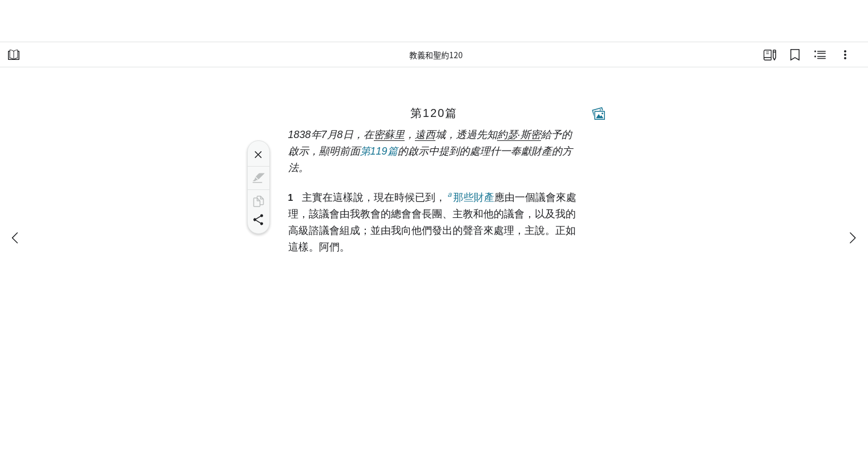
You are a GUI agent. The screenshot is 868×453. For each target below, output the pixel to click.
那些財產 (470, 197)
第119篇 (379, 151)
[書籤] (795, 55)
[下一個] (852, 238)
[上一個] (16, 238)
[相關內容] (820, 55)
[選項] (845, 55)
